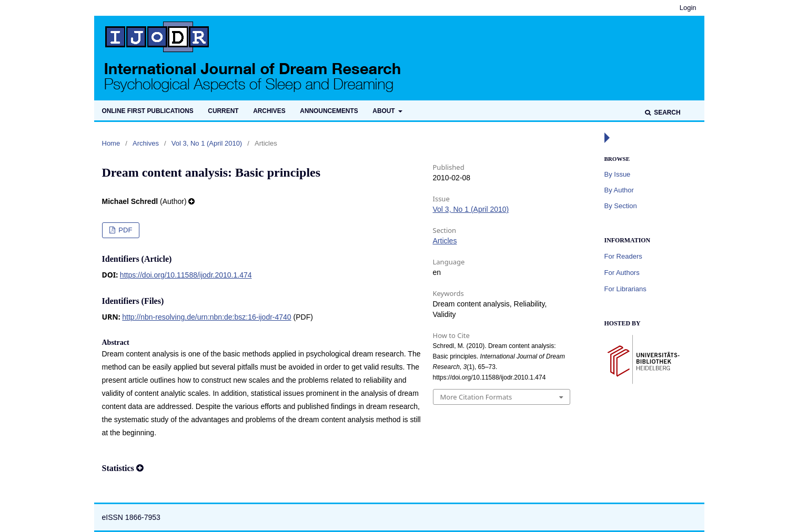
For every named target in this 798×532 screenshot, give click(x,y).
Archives (269, 111)
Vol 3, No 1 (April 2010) (207, 143)
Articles (445, 241)
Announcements (329, 111)
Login (688, 8)
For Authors (622, 273)
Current (223, 111)
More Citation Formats (476, 397)
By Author (619, 190)
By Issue (618, 174)
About (385, 111)
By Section (621, 206)
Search (666, 112)
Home (111, 143)
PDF (125, 230)
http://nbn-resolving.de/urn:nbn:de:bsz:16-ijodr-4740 (206, 317)
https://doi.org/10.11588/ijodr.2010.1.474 (186, 275)
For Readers (623, 256)
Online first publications (148, 111)
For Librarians (625, 289)
